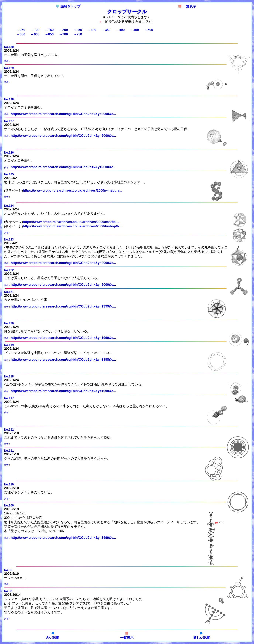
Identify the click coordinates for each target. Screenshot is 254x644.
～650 (49, 34)
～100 (35, 30)
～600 (35, 34)
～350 (106, 30)
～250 (78, 30)
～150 (49, 30)
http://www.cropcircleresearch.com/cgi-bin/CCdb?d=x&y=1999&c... (63, 306)
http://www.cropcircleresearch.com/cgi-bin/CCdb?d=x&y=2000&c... (63, 114)
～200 (63, 30)
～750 (78, 34)
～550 (21, 34)
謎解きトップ (68, 6)
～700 (63, 34)
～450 (134, 30)
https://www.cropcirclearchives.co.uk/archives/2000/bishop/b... (72, 226)
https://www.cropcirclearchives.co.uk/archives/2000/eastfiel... (71, 222)
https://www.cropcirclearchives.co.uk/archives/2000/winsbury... (72, 190)
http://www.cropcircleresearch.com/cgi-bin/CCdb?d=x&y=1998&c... (63, 360)
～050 (21, 30)
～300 (92, 30)
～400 (120, 30)
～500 (149, 30)
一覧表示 (187, 6)
